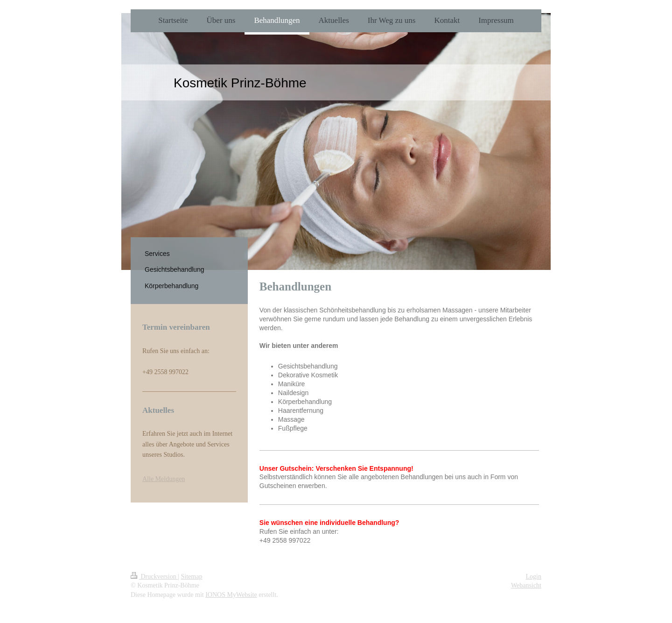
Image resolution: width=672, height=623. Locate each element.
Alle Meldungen (164, 479)
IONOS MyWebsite (231, 595)
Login (534, 577)
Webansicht (526, 585)
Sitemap (192, 577)
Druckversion (154, 577)
